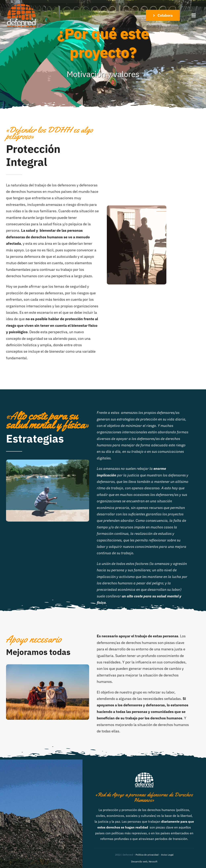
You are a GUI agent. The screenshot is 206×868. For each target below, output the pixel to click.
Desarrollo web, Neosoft (144, 861)
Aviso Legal (167, 855)
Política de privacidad (147, 855)
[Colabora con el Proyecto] (163, 15)
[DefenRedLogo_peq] (21, 5)
